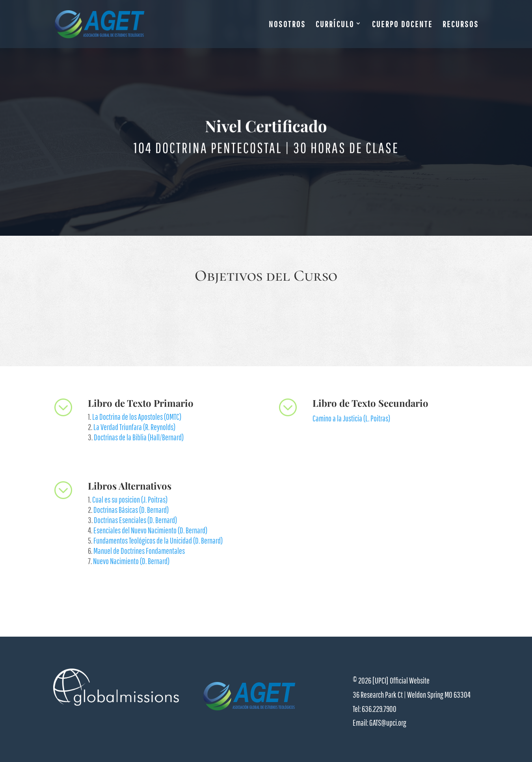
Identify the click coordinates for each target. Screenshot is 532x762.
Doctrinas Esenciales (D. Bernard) (135, 520)
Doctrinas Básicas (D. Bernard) (131, 510)
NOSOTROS (287, 25)
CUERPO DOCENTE (402, 25)
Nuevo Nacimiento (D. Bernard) (131, 561)
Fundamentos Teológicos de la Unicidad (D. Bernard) (158, 540)
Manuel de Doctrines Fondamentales (139, 551)
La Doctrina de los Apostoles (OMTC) (137, 417)
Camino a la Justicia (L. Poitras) (351, 418)
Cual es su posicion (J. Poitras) (130, 499)
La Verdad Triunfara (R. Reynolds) (134, 427)
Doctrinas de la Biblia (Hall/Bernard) (139, 437)
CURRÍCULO (335, 25)
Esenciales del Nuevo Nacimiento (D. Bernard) (150, 530)
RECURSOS (461, 25)
